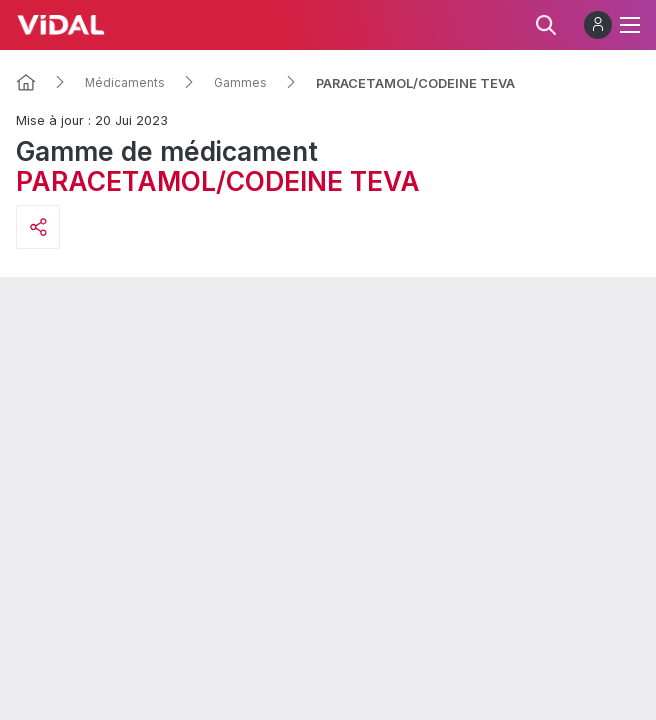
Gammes (240, 83)
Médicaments (125, 83)
